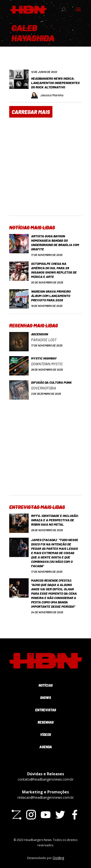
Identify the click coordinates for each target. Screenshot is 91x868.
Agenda (46, 747)
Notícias (46, 685)
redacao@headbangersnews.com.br (46, 797)
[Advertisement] (45, 170)
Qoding (58, 858)
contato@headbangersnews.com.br (46, 779)
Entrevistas (46, 710)
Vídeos (45, 735)
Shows (45, 698)
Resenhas (46, 722)
